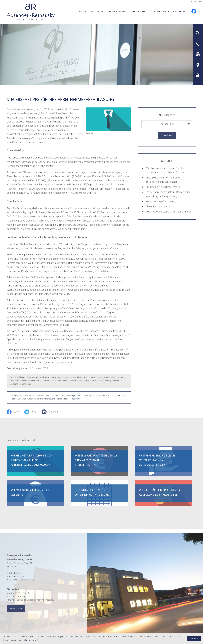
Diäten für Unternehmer (158, 210)
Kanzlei (82, 12)
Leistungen (98, 12)
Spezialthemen (118, 12)
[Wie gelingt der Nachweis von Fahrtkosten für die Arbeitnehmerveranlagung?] (35, 464)
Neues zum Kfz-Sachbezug (160, 205)
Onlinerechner (160, 12)
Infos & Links (139, 12)
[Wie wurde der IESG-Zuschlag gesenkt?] (35, 496)
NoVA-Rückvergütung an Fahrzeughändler (168, 215)
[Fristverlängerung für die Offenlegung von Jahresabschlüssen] (163, 464)
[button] (198, 33)
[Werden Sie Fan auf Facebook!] (194, 11)
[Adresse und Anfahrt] (198, 65)
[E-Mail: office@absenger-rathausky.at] (198, 54)
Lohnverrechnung (73, 402)
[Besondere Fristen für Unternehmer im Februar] (99, 496)
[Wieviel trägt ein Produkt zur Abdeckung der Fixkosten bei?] (163, 496)
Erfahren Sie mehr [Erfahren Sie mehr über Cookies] (31, 640)
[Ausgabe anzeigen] (167, 139)
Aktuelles (179, 12)
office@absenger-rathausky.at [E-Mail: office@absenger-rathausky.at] (22, 583)
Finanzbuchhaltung (53, 402)
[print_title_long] (52, 415)
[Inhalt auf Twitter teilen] (33, 415)
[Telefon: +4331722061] (16, 576)
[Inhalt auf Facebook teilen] (16, 415)
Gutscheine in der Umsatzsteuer (163, 190)
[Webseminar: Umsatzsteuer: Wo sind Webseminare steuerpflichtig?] (99, 464)
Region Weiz (76, 399)
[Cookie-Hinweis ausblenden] (194, 639)
